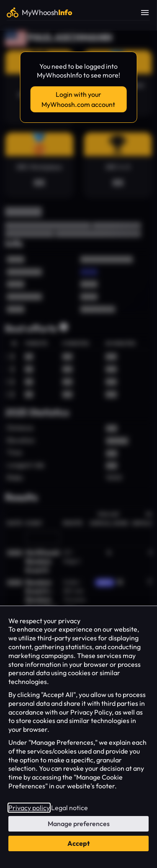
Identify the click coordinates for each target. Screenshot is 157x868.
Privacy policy (29, 808)
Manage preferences (79, 824)
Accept (78, 843)
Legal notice (69, 808)
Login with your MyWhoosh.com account (78, 99)
